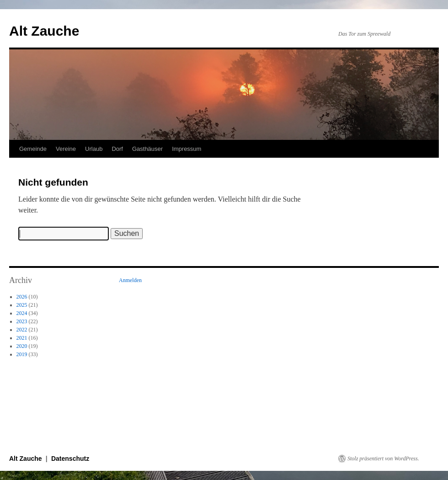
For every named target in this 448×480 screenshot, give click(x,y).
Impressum (187, 149)
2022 (22, 330)
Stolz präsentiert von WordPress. (383, 459)
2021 (22, 338)
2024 (22, 313)
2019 (22, 354)
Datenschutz (70, 459)
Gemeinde (33, 149)
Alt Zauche (44, 31)
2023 (22, 321)
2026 (22, 297)
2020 (22, 346)
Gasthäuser (147, 149)
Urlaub (94, 149)
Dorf (117, 149)
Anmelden (130, 280)
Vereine (66, 149)
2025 (22, 305)
